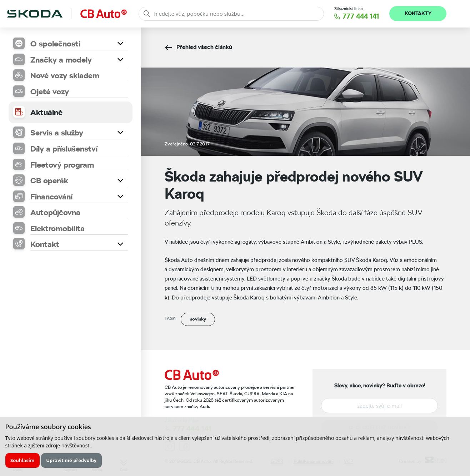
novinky (198, 319)
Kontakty (418, 13)
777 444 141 (361, 16)
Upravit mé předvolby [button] (71, 460)
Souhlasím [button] (22, 460)
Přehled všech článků (204, 47)
